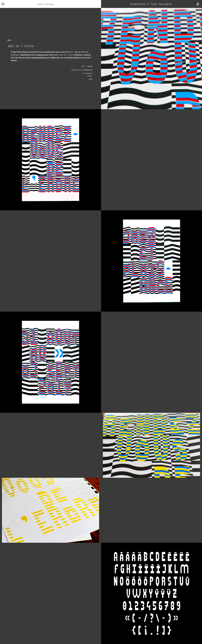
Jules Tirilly (46, 4)
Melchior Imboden (75, 52)
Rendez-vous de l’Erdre (66, 55)
